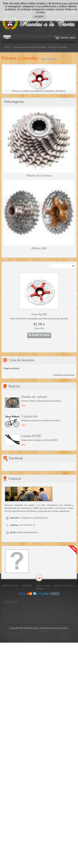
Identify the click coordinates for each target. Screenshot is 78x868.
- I (4, 613)
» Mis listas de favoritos (63, 375)
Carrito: (68, 38)
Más (23, 405)
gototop (39, 578)
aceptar (39, 16)
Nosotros (40, 588)
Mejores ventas (43, 585)
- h (5, 610)
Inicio (7, 47)
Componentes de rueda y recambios (30, 47)
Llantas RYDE (31, 436)
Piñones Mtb (39, 248)
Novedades (28, 585)
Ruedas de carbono (34, 397)
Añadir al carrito (39, 335)
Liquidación (30, 416)
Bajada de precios (11, 585)
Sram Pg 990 (39, 314)
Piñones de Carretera (39, 176)
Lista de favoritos (22, 360)
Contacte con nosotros (64, 585)
